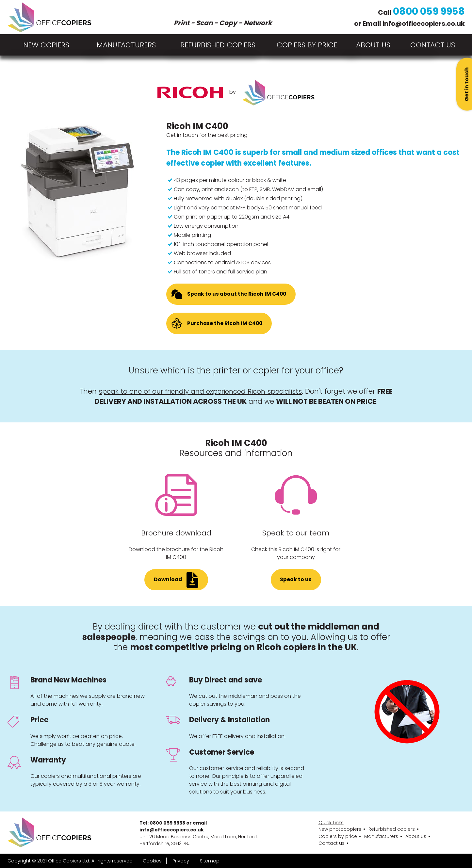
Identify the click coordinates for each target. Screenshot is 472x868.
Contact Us (433, 45)
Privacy (181, 861)
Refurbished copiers (218, 45)
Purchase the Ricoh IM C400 (226, 324)
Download (168, 581)
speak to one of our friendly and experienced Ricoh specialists (200, 392)
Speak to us (296, 581)
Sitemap (210, 861)
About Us (373, 45)
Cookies (152, 861)
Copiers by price (307, 45)
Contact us (332, 843)
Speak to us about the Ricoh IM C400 (238, 295)
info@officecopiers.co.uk (422, 23)
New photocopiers (340, 829)
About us (416, 836)
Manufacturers (126, 45)
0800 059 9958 (428, 10)
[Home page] (49, 17)
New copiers (46, 45)
